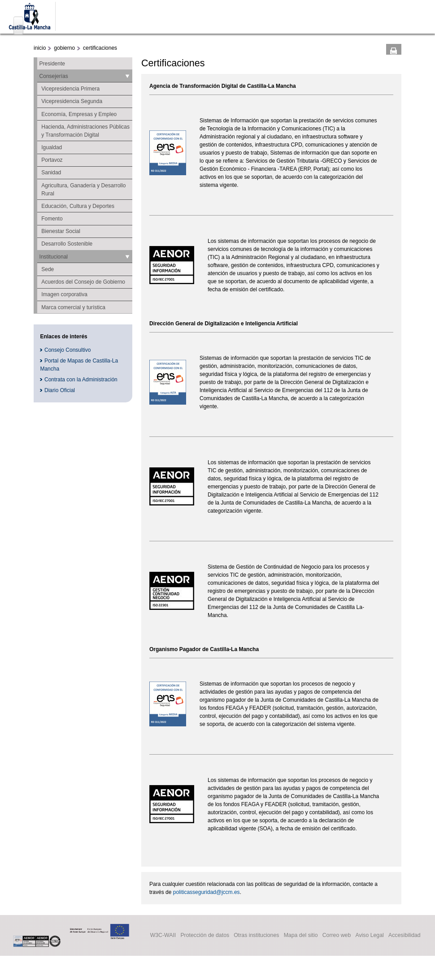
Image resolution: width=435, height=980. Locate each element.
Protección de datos (205, 936)
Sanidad (51, 173)
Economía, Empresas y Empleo (79, 114)
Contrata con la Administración (81, 380)
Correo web (337, 936)
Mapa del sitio (301, 936)
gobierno (64, 48)
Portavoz (52, 160)
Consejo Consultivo (67, 350)
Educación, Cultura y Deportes (78, 206)
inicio (40, 48)
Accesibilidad (405, 936)
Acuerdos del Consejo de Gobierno (83, 282)
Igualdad (52, 147)
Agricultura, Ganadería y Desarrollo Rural (83, 190)
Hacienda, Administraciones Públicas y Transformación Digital (85, 131)
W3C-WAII (163, 936)
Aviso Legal (369, 936)
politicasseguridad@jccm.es (207, 892)
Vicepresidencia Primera (70, 89)
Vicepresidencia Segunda (72, 101)
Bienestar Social (61, 231)
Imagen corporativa (64, 294)
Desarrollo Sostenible (67, 244)
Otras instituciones (256, 936)
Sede (48, 269)
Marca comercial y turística (73, 307)
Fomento (52, 219)
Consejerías (54, 76)
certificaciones (100, 48)
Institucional (54, 257)
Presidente (52, 64)
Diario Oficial (60, 390)
